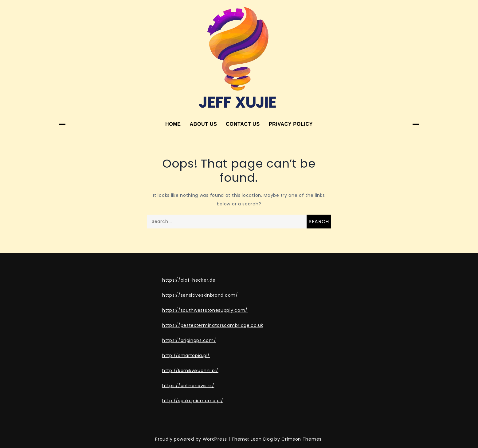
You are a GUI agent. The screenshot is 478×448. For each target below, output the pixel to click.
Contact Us (243, 124)
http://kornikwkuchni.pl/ (190, 371)
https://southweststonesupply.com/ (205, 310)
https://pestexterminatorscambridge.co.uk (213, 325)
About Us (203, 124)
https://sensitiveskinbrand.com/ (200, 295)
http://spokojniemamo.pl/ (193, 401)
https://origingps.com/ (189, 340)
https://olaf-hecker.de (189, 280)
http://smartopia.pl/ (186, 355)
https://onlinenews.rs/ (188, 386)
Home (173, 124)
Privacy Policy (291, 124)
